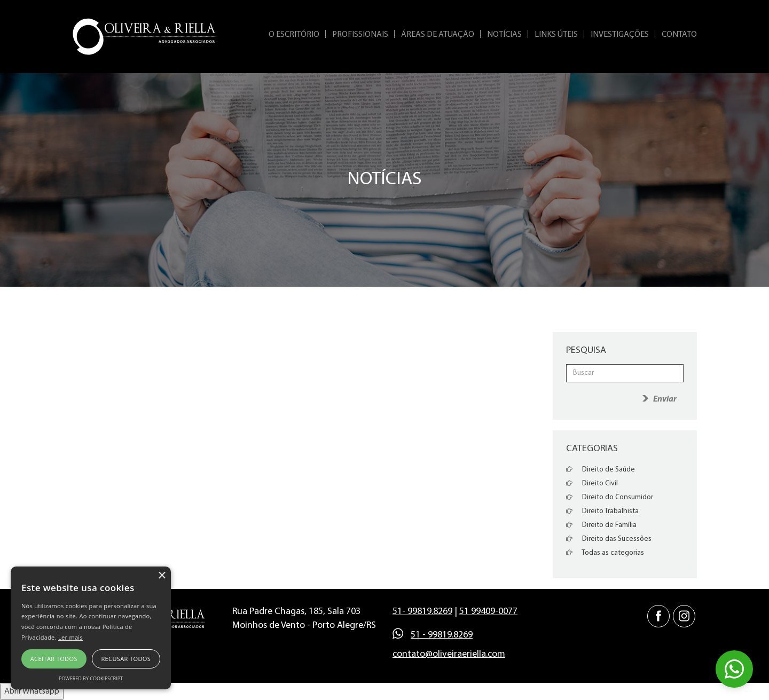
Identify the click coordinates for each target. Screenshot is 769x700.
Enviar (665, 399)
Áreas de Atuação (438, 35)
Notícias (504, 35)
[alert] (91, 628)
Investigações (620, 35)
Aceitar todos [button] (54, 659)
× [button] (162, 576)
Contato (679, 35)
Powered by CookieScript (91, 678)
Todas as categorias (605, 553)
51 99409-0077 (488, 612)
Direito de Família (601, 525)
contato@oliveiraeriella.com (449, 654)
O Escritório (294, 35)
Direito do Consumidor (610, 497)
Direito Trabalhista (602, 511)
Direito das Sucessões (609, 539)
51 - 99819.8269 (442, 635)
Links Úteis (556, 35)
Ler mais (70, 637)
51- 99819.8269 (422, 612)
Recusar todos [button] (126, 659)
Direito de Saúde (601, 470)
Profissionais (360, 35)
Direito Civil (592, 483)
